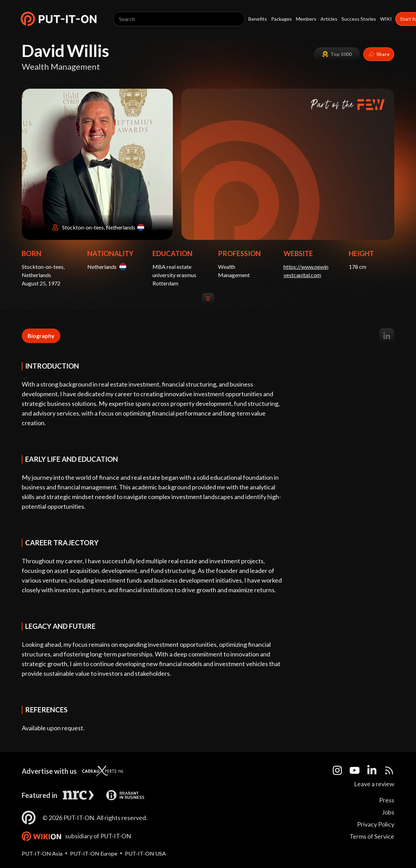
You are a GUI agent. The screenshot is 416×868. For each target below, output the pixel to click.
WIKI (386, 19)
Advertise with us (49, 771)
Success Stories (359, 19)
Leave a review (374, 784)
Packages (281, 19)
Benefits (258, 19)
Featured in (39, 795)
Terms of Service (372, 836)
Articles (329, 19)
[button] (59, 19)
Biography (41, 336)
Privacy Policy (376, 824)
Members (306, 19)
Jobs (388, 812)
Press (387, 800)
